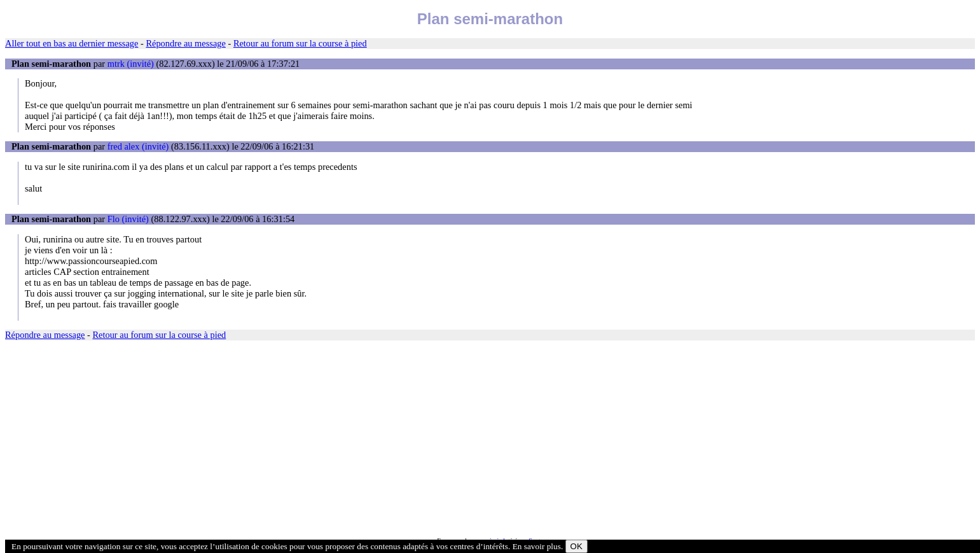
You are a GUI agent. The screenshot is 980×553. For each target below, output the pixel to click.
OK (576, 546)
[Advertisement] (387, 438)
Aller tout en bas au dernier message (72, 43)
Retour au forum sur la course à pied (300, 43)
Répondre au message (185, 43)
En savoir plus (537, 546)
